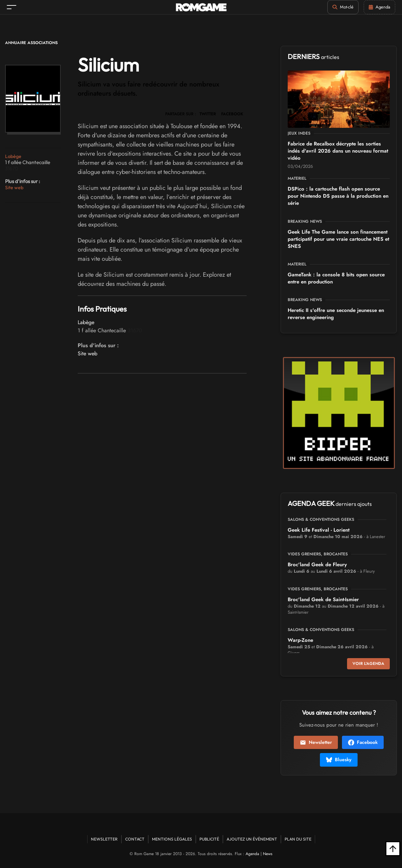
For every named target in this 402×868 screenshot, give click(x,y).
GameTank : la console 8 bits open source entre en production (336, 278)
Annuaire (16, 43)
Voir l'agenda (368, 664)
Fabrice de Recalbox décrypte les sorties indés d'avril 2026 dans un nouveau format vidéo (338, 151)
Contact (135, 839)
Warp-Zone (300, 640)
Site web (14, 188)
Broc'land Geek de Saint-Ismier (323, 599)
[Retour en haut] (393, 849)
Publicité (209, 839)
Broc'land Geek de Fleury (317, 565)
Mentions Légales (172, 839)
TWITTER (208, 114)
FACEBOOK (232, 114)
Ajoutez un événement (252, 839)
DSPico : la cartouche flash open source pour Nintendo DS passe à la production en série (338, 196)
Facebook (363, 742)
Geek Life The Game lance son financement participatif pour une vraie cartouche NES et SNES (338, 239)
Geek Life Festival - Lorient (319, 530)
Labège (13, 156)
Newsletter (316, 742)
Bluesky (339, 759)
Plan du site (298, 839)
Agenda (252, 854)
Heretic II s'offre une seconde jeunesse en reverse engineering (336, 314)
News (268, 854)
